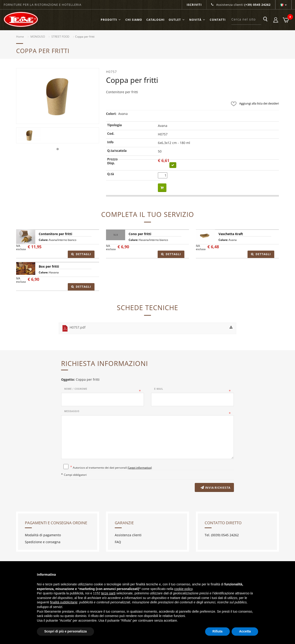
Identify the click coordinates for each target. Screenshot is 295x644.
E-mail (159, 389)
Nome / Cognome (76, 389)
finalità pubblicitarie (64, 602)
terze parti (108, 593)
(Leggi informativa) (140, 467)
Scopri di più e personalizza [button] (65, 631)
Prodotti (111, 20)
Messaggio (72, 411)
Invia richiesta (215, 488)
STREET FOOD (60, 37)
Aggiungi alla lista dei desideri (254, 103)
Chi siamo (134, 20)
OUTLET (177, 20)
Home (20, 37)
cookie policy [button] (183, 589)
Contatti (218, 20)
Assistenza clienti (241, 5)
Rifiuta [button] (218, 631)
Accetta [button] (245, 631)
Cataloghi (155, 20)
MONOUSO (38, 37)
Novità (197, 20)
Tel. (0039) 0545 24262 (222, 535)
